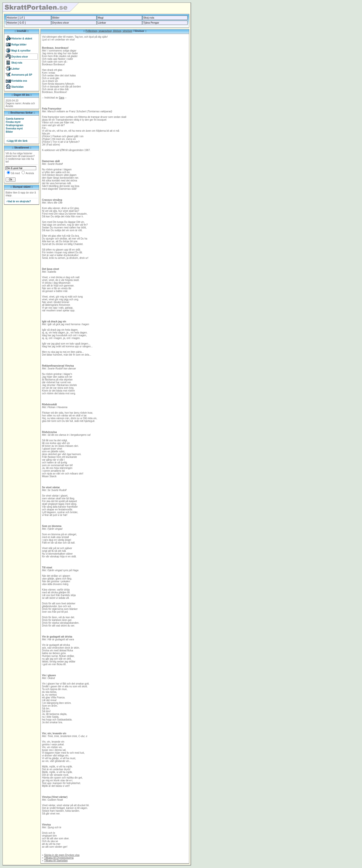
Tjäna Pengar (151, 23)
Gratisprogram (14, 125)
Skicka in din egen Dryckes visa (62, 855)
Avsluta (30, 173)
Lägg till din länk (17, 141)
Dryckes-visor (61, 23)
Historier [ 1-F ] (16, 18)
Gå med (15, 173)
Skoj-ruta (149, 18)
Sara (61, 98)
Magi (101, 18)
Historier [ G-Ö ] (16, 23)
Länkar (102, 23)
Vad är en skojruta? (19, 201)
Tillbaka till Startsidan (56, 861)
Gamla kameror (15, 119)
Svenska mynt (14, 129)
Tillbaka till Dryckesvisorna (59, 858)
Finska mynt (13, 122)
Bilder (56, 18)
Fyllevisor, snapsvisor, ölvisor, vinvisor (109, 31)
